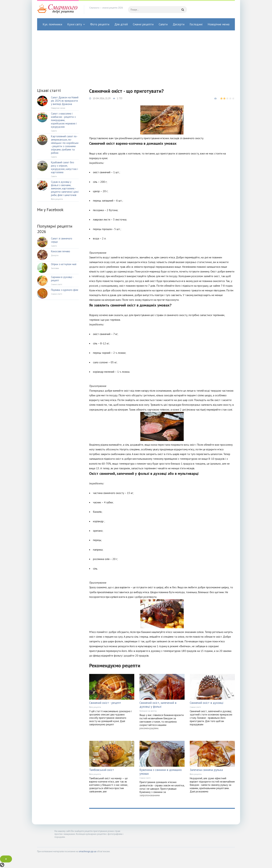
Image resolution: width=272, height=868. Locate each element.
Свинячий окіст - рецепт (105, 703)
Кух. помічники (52, 24)
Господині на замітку (148, 711)
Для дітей (121, 24)
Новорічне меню (219, 24)
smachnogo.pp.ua (88, 851)
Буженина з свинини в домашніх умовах (161, 772)
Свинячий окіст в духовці (207, 703)
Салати (163, 24)
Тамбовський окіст (102, 770)
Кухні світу (75, 24)
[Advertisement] (136, 56)
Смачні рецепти (143, 24)
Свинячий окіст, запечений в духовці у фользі (158, 705)
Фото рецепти (100, 24)
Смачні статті (195, 707)
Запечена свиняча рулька (206, 770)
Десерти (179, 24)
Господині (196, 24)
